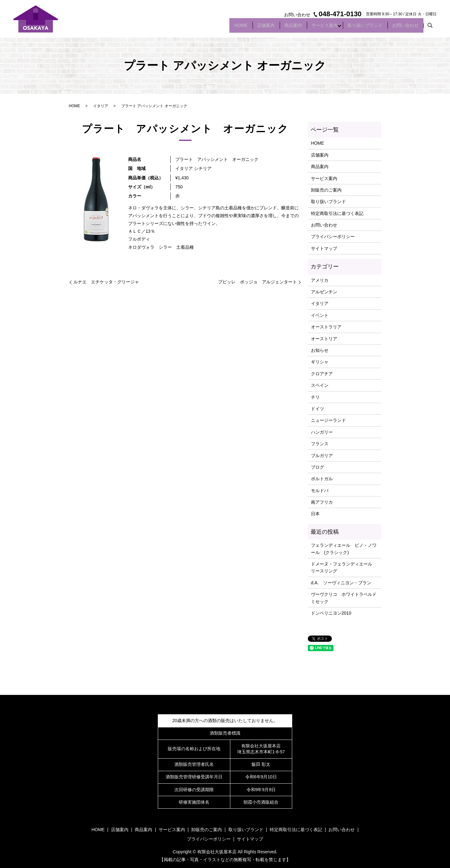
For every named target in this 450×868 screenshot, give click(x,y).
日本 (315, 514)
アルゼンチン (324, 292)
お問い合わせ (404, 27)
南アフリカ (322, 502)
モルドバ (320, 491)
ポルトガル (322, 479)
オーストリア (324, 339)
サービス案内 (316, 27)
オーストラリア (326, 327)
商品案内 (281, 27)
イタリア (101, 106)
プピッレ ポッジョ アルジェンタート (257, 282)
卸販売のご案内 (326, 190)
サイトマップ (324, 248)
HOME (222, 27)
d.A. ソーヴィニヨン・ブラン (341, 583)
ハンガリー (322, 432)
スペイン (320, 385)
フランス (320, 444)
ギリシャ (320, 362)
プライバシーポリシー (333, 237)
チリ (315, 397)
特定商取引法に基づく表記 (337, 213)
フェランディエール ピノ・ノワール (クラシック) (344, 549)
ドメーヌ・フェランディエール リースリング (344, 567)
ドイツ (317, 409)
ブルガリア (322, 456)
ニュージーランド (328, 420)
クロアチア (322, 374)
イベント (320, 315)
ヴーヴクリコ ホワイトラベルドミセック (344, 598)
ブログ (317, 467)
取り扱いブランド (360, 27)
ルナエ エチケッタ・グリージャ (106, 282)
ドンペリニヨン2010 (331, 613)
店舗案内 (251, 27)
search (430, 28)
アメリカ (320, 280)
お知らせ (320, 350)
